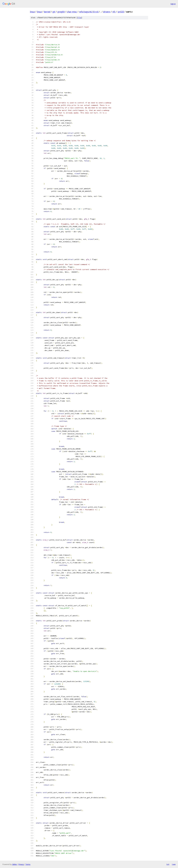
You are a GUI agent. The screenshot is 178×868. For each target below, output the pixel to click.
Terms (28, 864)
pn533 (121, 12)
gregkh (61, 12)
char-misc (72, 12)
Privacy (21, 864)
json (174, 864)
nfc (114, 12)
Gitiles (15, 864)
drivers (107, 12)
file (79, 18)
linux (32, 12)
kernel (47, 12)
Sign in (173, 4)
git (54, 12)
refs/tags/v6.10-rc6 (89, 12)
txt (168, 864)
